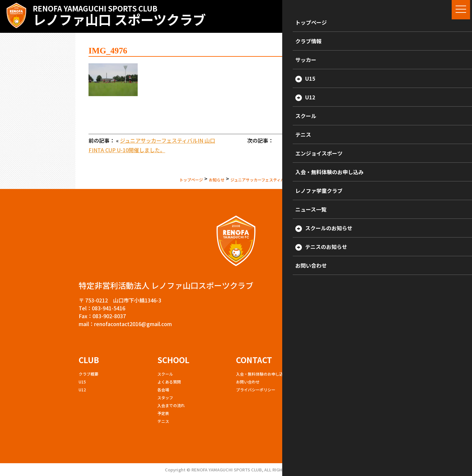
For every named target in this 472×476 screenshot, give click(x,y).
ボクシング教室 (328, 390)
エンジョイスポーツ (332, 382)
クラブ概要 (88, 374)
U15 (82, 382)
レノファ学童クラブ (332, 374)
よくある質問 (169, 382)
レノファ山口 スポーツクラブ (119, 16)
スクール (165, 374)
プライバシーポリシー (256, 390)
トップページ (137, 178)
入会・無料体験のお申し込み (262, 374)
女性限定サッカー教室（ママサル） (346, 397)
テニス (163, 421)
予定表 (163, 413)
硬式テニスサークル (332, 413)
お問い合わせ (248, 382)
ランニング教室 (328, 405)
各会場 (163, 390)
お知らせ (169, 178)
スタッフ (165, 397)
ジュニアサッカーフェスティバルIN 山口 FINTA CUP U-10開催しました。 (272, 178)
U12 (82, 390)
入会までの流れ (171, 405)
